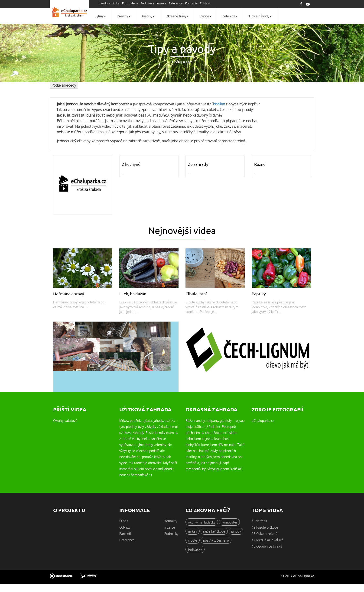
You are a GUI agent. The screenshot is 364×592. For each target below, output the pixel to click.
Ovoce (206, 16)
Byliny (100, 16)
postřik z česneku (216, 541)
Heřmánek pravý (69, 294)
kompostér (229, 522)
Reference (178, 3)
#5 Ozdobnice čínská (267, 547)
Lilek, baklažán (134, 294)
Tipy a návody (260, 16)
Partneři (125, 534)
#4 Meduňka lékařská (268, 540)
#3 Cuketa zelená (265, 534)
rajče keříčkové (214, 532)
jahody (236, 532)
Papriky (259, 294)
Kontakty (194, 3)
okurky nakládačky (202, 522)
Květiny (148, 16)
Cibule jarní (197, 294)
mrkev (193, 532)
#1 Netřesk (259, 521)
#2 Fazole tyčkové (265, 528)
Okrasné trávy (177, 16)
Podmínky (149, 3)
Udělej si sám (182, 62)
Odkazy (125, 528)
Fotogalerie (131, 3)
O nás (124, 521)
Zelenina (230, 16)
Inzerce (163, 3)
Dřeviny (124, 16)
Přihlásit (209, 3)
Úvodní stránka (109, 3)
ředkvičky (195, 550)
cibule (193, 541)
